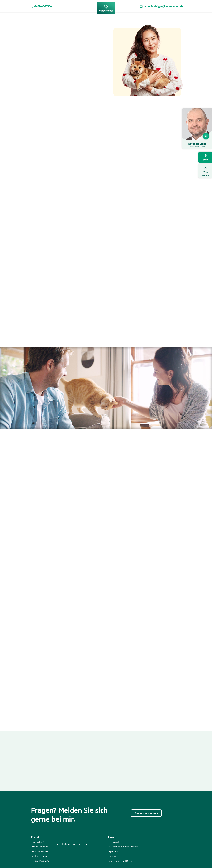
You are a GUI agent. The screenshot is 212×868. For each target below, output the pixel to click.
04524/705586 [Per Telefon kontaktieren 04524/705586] (40, 6)
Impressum (113, 851)
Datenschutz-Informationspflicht (123, 846)
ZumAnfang (206, 173)
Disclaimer (113, 856)
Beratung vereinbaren (146, 813)
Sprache (206, 160)
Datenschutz (114, 842)
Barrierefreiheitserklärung (120, 861)
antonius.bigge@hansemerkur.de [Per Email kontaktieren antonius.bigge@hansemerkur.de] (161, 6)
